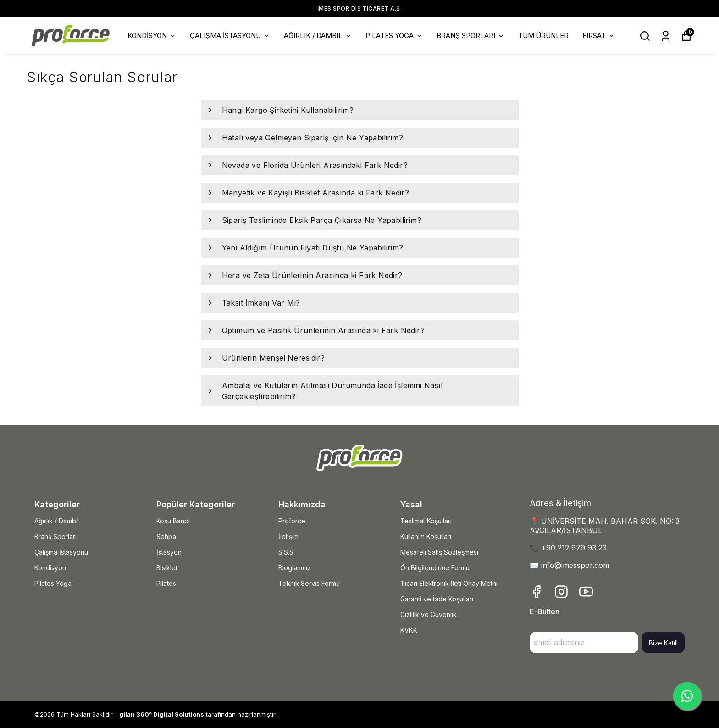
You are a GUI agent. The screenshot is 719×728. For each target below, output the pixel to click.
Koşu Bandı (173, 521)
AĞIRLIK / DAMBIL (318, 36)
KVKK (409, 630)
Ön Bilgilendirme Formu (435, 568)
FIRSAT (599, 36)
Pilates (166, 583)
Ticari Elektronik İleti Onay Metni (449, 583)
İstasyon (169, 552)
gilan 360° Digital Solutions (162, 714)
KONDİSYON (152, 36)
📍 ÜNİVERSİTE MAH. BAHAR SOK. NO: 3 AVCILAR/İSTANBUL (605, 525)
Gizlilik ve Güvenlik (429, 614)
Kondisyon (50, 568)
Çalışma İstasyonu (61, 552)
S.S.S (286, 552)
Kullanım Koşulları (426, 536)
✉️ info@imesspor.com (570, 565)
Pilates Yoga (53, 583)
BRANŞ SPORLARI (470, 36)
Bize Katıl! (663, 643)
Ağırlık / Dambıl (57, 521)
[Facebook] (536, 592)
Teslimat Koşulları (426, 521)
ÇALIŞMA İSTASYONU (230, 36)
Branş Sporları (55, 536)
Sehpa (166, 536)
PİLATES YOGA (394, 36)
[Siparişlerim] (666, 36)
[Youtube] (586, 592)
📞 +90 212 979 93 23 (568, 548)
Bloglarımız (295, 568)
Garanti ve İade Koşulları (437, 599)
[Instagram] (561, 592)
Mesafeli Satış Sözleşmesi (439, 552)
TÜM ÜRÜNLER (543, 36)
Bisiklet (167, 568)
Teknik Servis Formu (309, 583)
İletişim (288, 536)
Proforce (292, 521)
